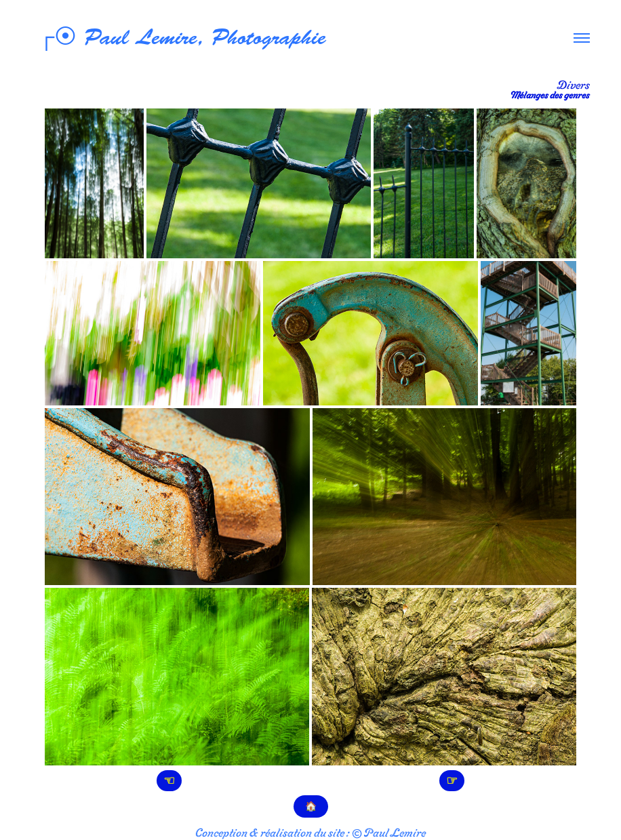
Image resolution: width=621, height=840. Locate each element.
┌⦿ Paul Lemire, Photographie (179, 37)
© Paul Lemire (388, 832)
